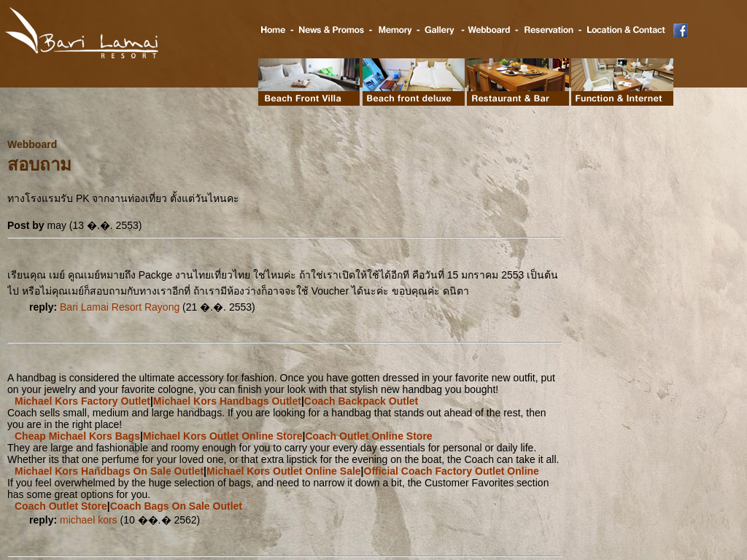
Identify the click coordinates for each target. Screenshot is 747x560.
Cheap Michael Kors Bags (77, 436)
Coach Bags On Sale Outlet (176, 506)
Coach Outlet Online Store (368, 436)
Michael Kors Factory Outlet (82, 401)
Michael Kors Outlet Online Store (223, 436)
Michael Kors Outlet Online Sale (284, 471)
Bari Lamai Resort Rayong (120, 307)
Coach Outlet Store (61, 506)
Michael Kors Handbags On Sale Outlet (109, 471)
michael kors (89, 520)
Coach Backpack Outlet (361, 401)
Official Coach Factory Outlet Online (452, 471)
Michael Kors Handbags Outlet (227, 401)
